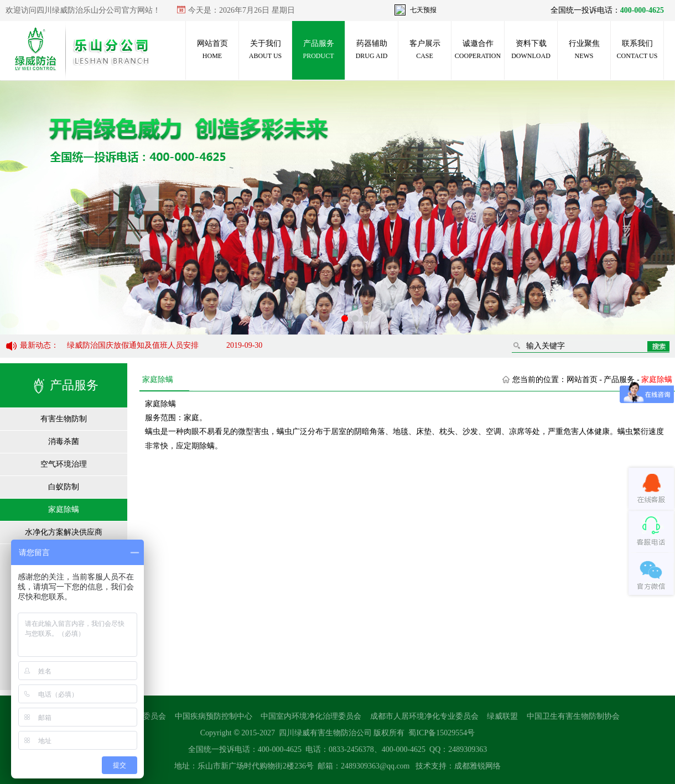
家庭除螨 (64, 509)
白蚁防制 (64, 487)
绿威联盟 (502, 720)
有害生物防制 (64, 419)
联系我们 (637, 49)
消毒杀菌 (64, 441)
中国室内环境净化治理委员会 (311, 720)
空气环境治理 (64, 464)
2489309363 (468, 753)
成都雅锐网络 (477, 769)
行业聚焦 (584, 49)
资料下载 (531, 49)
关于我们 (265, 49)
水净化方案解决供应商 (64, 532)
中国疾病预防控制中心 (214, 720)
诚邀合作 (478, 49)
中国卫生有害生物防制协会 (573, 720)
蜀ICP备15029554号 (442, 736)
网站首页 (212, 49)
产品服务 (318, 49)
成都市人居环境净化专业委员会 (424, 720)
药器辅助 (372, 49)
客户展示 (425, 49)
